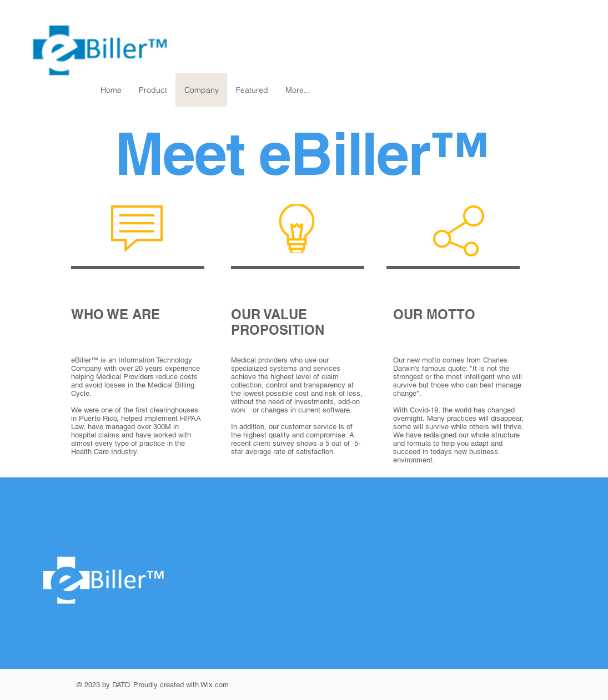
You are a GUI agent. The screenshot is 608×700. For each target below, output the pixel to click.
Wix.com (215, 685)
